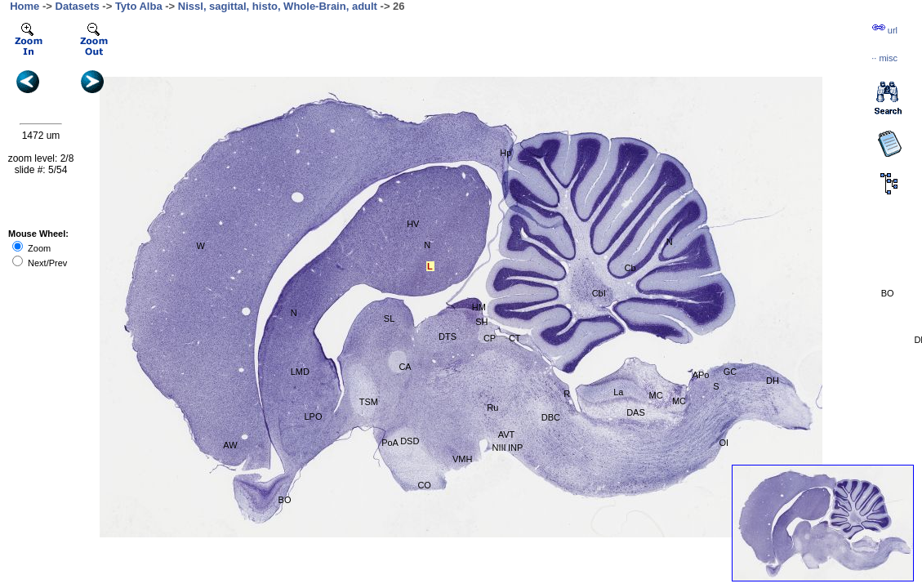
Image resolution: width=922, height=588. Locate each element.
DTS (448, 336)
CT (515, 338)
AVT (507, 434)
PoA (390, 443)
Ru (492, 408)
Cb (630, 268)
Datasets (78, 6)
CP (490, 338)
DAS (636, 412)
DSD (410, 441)
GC (730, 372)
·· (884, 58)
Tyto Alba (139, 6)
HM (479, 307)
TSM (369, 402)
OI (724, 443)
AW (230, 445)
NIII (499, 448)
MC (656, 395)
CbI (599, 293)
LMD (300, 372)
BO (888, 293)
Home (24, 6)
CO (424, 485)
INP (515, 448)
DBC (551, 417)
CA (405, 367)
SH (481, 322)
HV (413, 224)
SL (389, 318)
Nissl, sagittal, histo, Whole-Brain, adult (278, 6)
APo (701, 375)
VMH (462, 459)
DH (773, 381)
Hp (506, 153)
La (618, 392)
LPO (313, 416)
